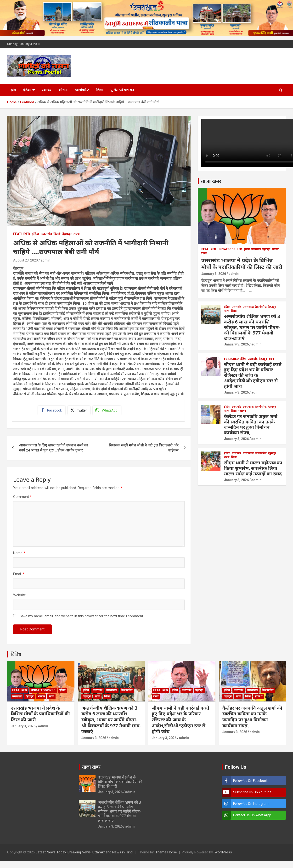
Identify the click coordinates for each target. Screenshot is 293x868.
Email (19, 575)
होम (13, 90)
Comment (22, 498)
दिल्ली (57, 234)
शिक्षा (100, 90)
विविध (16, 656)
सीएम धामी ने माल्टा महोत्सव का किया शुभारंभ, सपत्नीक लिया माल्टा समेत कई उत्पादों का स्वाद (253, 468)
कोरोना (63, 90)
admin (45, 260)
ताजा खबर (211, 181)
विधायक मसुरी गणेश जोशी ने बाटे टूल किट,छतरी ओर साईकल (144, 449)
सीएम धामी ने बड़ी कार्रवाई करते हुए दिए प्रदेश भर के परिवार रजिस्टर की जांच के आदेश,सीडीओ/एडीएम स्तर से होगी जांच (253, 375)
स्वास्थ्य (47, 90)
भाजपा (276, 249)
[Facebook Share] (52, 411)
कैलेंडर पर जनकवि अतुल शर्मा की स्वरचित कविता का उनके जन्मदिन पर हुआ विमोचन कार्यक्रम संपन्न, (251, 424)
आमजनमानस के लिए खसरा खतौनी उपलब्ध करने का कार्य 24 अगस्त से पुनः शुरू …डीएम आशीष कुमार (54, 449)
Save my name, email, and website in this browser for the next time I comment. (82, 617)
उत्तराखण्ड (248, 307)
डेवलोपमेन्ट (82, 90)
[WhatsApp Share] (107, 411)
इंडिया (27, 90)
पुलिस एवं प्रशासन (122, 90)
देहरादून (67, 234)
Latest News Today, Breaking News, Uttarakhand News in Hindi (85, 853)
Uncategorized (230, 249)
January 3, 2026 (214, 274)
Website (20, 596)
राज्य (76, 234)
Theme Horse (166, 853)
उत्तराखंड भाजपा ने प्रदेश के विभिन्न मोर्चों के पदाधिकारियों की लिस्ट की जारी (242, 264)
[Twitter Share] (79, 411)
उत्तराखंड (46, 234)
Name (19, 554)
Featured (22, 234)
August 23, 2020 (25, 260)
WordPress (223, 853)
